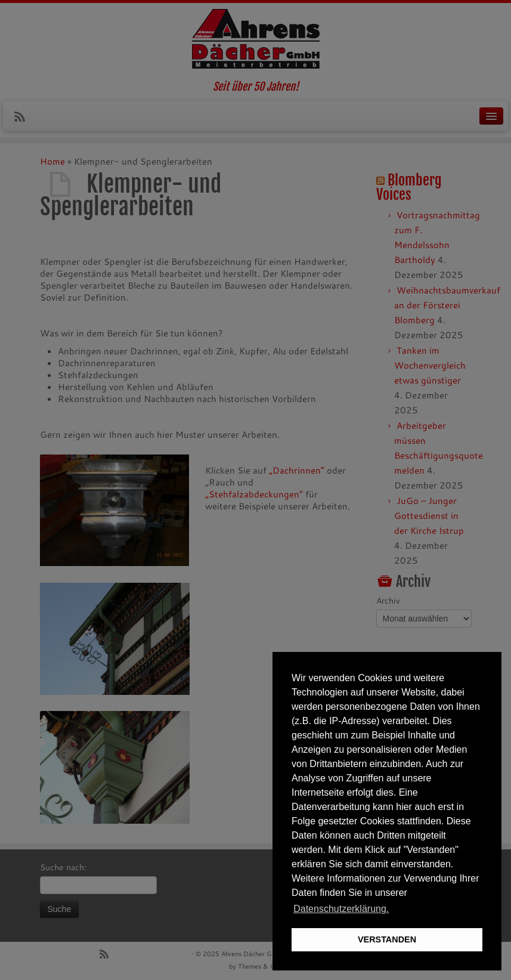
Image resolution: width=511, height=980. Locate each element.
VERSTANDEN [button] (387, 939)
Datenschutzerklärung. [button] (341, 909)
